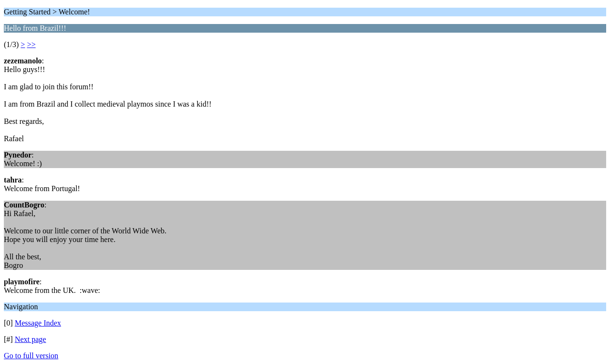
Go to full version (31, 356)
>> (31, 44)
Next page (30, 339)
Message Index (38, 323)
